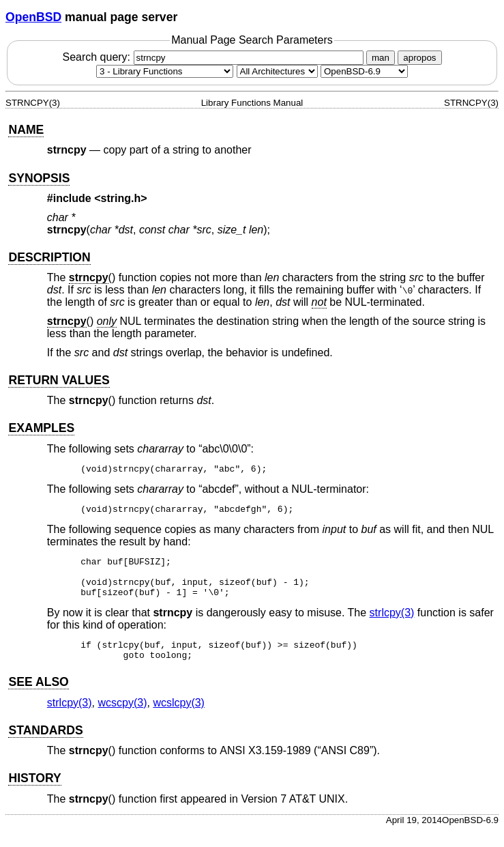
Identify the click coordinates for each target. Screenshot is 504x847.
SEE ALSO (38, 698)
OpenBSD (33, 17)
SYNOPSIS (39, 178)
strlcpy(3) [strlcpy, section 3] (392, 625)
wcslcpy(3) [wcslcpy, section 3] (179, 719)
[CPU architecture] (277, 71)
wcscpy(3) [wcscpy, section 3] (122, 719)
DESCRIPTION (49, 257)
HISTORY (34, 794)
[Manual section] (165, 71)
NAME (26, 130)
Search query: (214, 57)
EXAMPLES (41, 428)
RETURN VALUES (59, 380)
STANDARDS (45, 747)
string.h (121, 198)
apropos (419, 58)
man (381, 58)
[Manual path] (364, 71)
